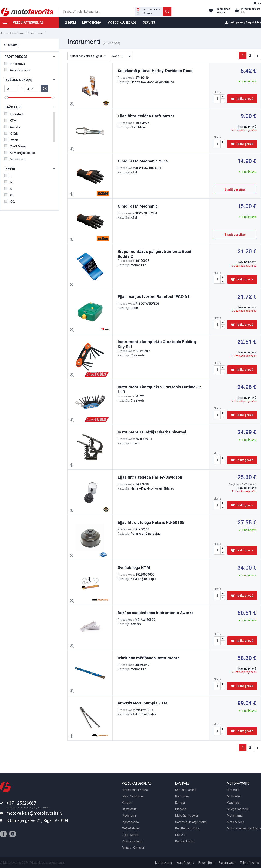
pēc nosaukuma (149, 10)
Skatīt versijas (235, 189)
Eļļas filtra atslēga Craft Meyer (146, 116)
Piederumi (19, 33)
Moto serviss (236, 822)
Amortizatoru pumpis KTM (142, 703)
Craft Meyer (16, 146)
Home (4, 33)
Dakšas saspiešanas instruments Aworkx (156, 613)
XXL (10, 202)
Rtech (11, 140)
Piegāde (181, 809)
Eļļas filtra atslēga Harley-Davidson (150, 477)
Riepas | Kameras (134, 848)
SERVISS (149, 22)
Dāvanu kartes (185, 841)
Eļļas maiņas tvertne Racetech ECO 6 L (154, 297)
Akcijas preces (17, 70)
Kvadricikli (234, 803)
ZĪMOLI (70, 22)
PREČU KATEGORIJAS (22, 23)
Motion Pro (15, 159)
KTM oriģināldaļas (20, 153)
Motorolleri (234, 796)
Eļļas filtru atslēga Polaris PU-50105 (151, 522)
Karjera (180, 803)
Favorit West (227, 863)
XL (9, 195)
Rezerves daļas (132, 841)
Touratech (14, 114)
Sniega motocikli (238, 809)
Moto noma (235, 816)
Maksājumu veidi (187, 816)
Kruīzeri (127, 803)
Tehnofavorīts (249, 863)
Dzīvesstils (129, 809)
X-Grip (12, 134)
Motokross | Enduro (135, 790)
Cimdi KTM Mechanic (138, 206)
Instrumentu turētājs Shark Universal (152, 432)
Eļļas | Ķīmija (130, 835)
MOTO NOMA (92, 22)
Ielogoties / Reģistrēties (246, 22)
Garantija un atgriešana (191, 822)
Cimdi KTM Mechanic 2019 (143, 161)
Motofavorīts (164, 863)
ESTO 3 (180, 835)
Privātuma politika (187, 828)
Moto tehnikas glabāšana (244, 828)
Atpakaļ (13, 45)
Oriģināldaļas (131, 828)
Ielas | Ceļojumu (132, 796)
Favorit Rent (206, 863)
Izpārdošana (130, 822)
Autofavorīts (185, 863)
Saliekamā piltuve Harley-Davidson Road (155, 71)
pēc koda (145, 13)
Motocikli (233, 790)
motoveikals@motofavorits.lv (34, 813)
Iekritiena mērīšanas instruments (149, 658)
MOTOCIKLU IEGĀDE (122, 22)
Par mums (182, 796)
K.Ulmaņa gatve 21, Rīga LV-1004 (37, 820)
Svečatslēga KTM (134, 568)
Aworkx (12, 127)
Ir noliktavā (15, 64)
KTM (10, 121)
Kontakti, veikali (186, 790)
